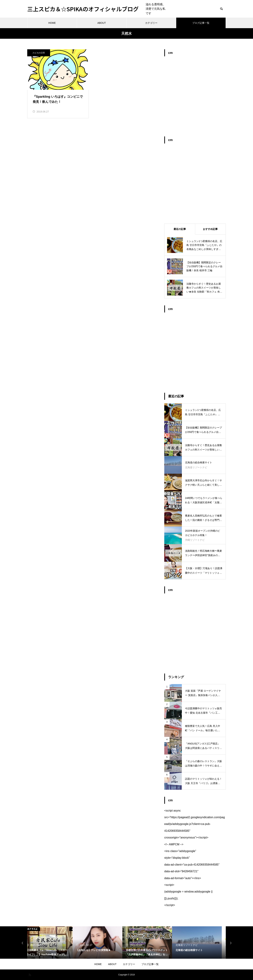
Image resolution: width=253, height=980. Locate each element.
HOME (52, 23)
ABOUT (102, 23)
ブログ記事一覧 (201, 23)
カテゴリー (151, 23)
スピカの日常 (39, 53)
